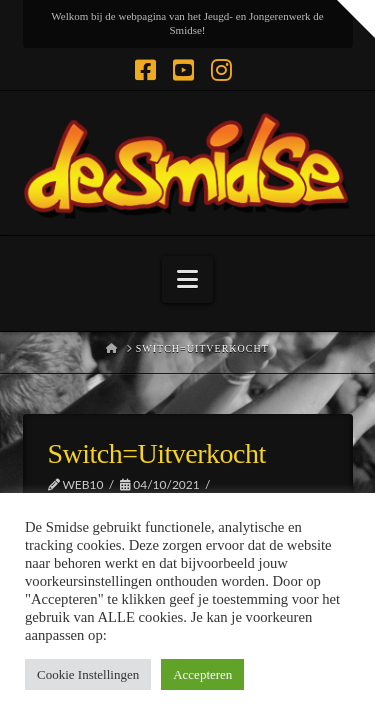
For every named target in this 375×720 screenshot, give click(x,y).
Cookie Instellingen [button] (88, 674)
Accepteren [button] (202, 674)
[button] (187, 279)
